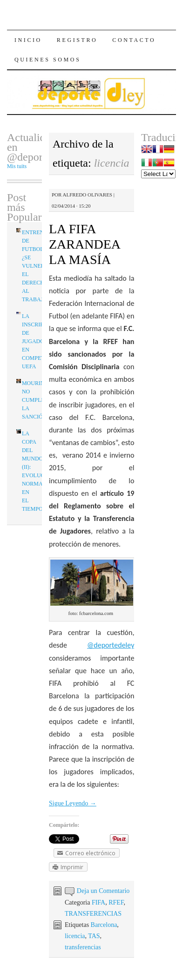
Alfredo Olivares (88, 195)
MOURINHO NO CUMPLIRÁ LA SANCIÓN (37, 400)
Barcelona (104, 925)
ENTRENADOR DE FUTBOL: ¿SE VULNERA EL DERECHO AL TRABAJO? (41, 266)
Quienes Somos (47, 60)
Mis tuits (17, 166)
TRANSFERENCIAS (93, 914)
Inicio (28, 40)
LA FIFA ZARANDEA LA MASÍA (84, 244)
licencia (75, 936)
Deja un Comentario (103, 891)
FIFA (98, 902)
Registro (77, 40)
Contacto (134, 40)
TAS (94, 936)
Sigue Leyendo (73, 803)
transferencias (83, 947)
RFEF (116, 902)
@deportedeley (111, 645)
